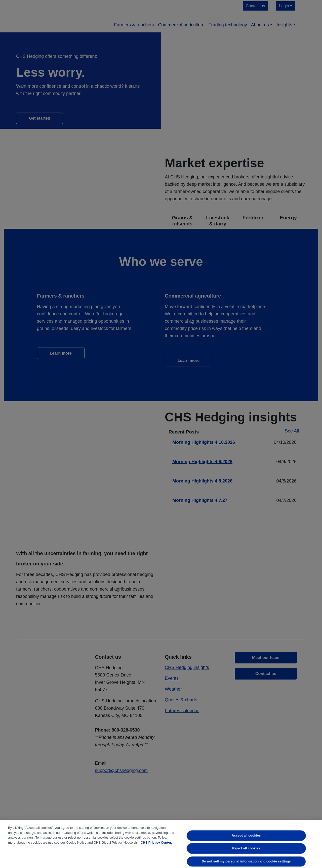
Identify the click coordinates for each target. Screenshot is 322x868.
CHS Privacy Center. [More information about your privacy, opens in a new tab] (156, 842)
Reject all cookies (246, 849)
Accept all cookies (246, 835)
